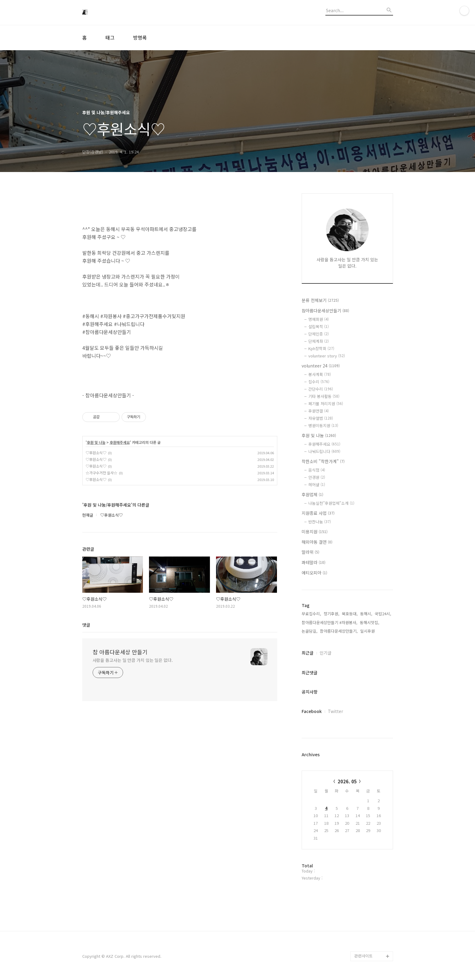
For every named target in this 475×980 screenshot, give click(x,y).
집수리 (319, 382)
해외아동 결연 (317, 542)
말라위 (310, 552)
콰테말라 (314, 562)
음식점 (317, 470)
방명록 (140, 37)
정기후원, (331, 614)
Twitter (335, 711)
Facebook (312, 711)
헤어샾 (317, 485)
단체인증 (319, 334)
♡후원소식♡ (96, 453)
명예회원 (319, 319)
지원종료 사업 (318, 513)
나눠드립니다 (324, 451)
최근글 (308, 653)
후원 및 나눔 (96, 442)
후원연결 (319, 411)
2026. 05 (347, 781)
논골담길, (310, 631)
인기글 (326, 653)
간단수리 (321, 389)
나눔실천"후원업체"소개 (331, 503)
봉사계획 (320, 374)
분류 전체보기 (320, 300)
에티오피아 (314, 573)
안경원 (317, 477)
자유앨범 (321, 418)
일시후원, (368, 631)
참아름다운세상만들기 (325, 311)
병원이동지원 (323, 425)
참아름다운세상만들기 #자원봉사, (330, 622)
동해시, (366, 614)
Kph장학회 (321, 348)
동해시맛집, (370, 622)
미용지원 (315, 532)
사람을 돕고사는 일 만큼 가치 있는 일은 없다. (133, 660)
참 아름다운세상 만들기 (120, 652)
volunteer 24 (321, 366)
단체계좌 (319, 341)
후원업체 (312, 494)
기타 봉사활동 (324, 396)
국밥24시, (383, 614)
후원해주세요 (120, 442)
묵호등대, (350, 614)
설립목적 (319, 327)
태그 (110, 37)
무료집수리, (311, 614)
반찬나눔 (320, 522)
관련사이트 (363, 956)
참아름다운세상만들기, (339, 631)
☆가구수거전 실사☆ (101, 473)
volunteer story (327, 356)
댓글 (86, 625)
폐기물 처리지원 (326, 404)
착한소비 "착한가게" (323, 461)
